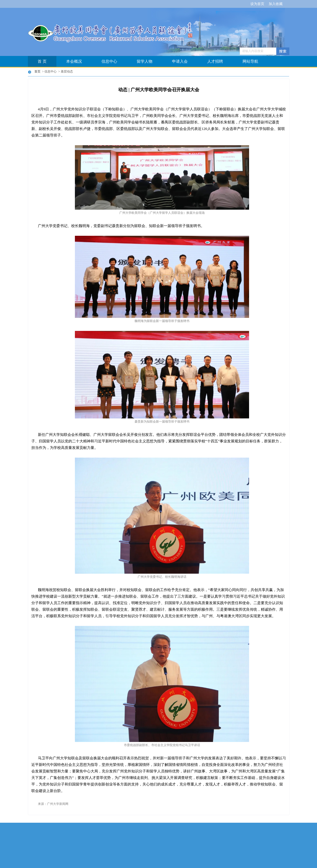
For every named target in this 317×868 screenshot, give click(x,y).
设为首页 (257, 4)
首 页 (42, 61)
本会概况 (74, 61)
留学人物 (145, 61)
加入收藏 (276, 4)
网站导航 (250, 61)
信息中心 (109, 61)
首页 (38, 72)
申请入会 (180, 61)
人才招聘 (215, 61)
